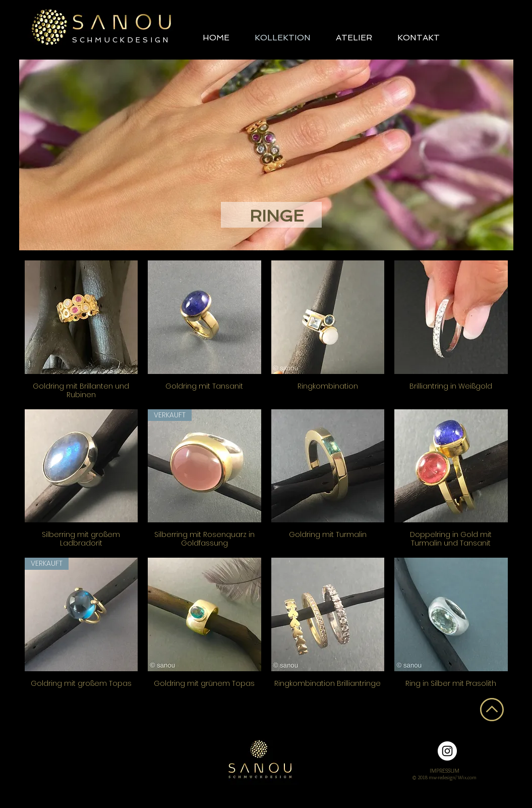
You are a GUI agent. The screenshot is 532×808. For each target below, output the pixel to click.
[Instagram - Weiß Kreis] (447, 751)
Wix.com (467, 777)
